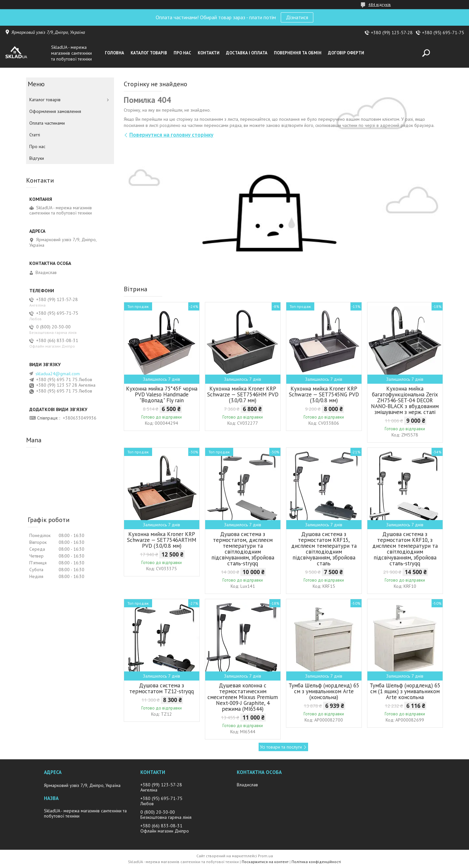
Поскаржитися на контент (265, 862)
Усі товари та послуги (281, 747)
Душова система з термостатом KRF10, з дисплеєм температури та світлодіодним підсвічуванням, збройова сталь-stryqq (405, 549)
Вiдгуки (37, 158)
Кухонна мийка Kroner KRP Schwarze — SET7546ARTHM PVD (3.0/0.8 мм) (162, 540)
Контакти (209, 53)
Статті (35, 135)
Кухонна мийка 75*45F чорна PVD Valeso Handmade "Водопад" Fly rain (162, 394)
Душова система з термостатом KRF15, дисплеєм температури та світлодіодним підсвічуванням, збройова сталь (324, 549)
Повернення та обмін (298, 53)
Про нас (182, 53)
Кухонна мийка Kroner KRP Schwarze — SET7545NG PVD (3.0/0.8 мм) (324, 394)
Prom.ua (265, 856)
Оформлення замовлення (55, 111)
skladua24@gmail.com (58, 374)
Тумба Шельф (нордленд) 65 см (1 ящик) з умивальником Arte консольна (405, 691)
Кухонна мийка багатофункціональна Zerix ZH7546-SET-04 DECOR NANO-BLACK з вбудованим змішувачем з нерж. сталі (405, 400)
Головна (114, 53)
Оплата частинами (47, 123)
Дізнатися (297, 17)
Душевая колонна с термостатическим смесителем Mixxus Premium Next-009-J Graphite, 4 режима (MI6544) (243, 697)
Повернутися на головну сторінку (171, 135)
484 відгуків (380, 4)
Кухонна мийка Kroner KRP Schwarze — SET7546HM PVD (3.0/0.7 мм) (243, 394)
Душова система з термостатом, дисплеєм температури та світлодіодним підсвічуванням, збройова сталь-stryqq (243, 549)
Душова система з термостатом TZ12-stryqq (162, 688)
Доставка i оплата (247, 53)
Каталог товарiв (149, 53)
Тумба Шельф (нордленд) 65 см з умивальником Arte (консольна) (324, 691)
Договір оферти (346, 53)
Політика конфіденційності (316, 862)
